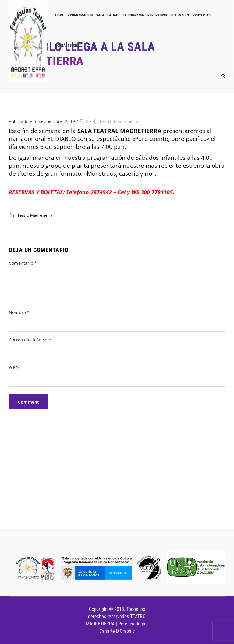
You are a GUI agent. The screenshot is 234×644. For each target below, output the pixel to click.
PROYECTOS (202, 15)
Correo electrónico (30, 340)
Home (60, 15)
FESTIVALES (180, 15)
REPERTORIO (157, 15)
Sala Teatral (108, 15)
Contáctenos (66, 46)
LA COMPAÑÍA (133, 15)
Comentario (23, 263)
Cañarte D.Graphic (117, 631)
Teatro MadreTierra (119, 121)
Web (14, 367)
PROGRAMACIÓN (80, 15)
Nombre (19, 312)
